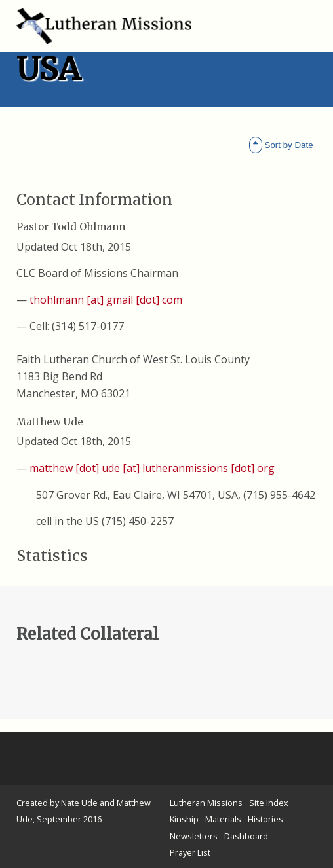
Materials (223, 819)
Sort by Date (281, 145)
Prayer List (190, 852)
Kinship (184, 819)
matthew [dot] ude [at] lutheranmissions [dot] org (152, 468)
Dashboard (246, 836)
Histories (265, 819)
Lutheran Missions (206, 803)
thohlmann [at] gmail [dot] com (106, 300)
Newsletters (194, 836)
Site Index (269, 803)
